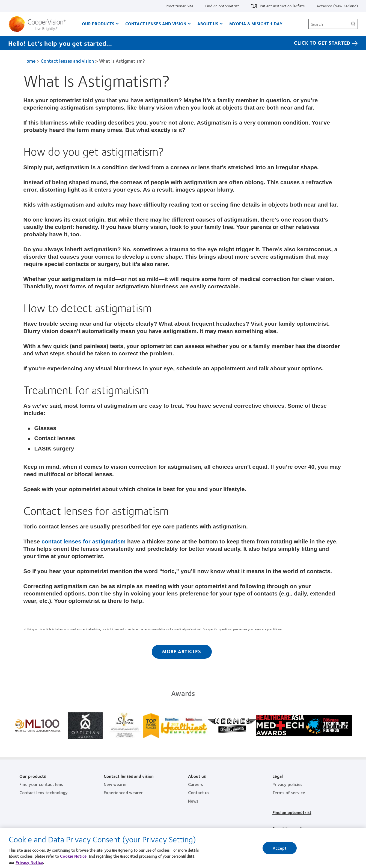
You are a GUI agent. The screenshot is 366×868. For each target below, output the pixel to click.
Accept (280, 851)
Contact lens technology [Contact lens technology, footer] (44, 792)
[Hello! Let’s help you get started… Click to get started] (183, 43)
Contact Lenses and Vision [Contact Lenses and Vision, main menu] (156, 24)
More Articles (182, 651)
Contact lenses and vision (67, 61)
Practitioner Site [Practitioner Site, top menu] (179, 6)
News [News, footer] (193, 801)
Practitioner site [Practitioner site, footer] (289, 829)
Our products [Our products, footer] (33, 776)
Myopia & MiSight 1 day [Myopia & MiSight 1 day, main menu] (256, 24)
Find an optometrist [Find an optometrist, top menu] (222, 6)
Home (29, 61)
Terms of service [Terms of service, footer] (289, 792)
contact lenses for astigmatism (84, 541)
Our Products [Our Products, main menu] (98, 24)
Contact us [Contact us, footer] (199, 792)
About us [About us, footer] (197, 776)
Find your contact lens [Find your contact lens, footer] (41, 784)
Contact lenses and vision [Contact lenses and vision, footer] (129, 776)
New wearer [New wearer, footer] (115, 784)
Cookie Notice (73, 859)
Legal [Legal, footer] (278, 776)
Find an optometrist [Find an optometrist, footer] (292, 812)
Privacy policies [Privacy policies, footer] (287, 784)
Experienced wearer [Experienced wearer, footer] (123, 792)
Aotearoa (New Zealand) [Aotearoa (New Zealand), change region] (337, 6)
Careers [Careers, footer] (196, 784)
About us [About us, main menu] (208, 24)
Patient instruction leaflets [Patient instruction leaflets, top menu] (282, 6)
